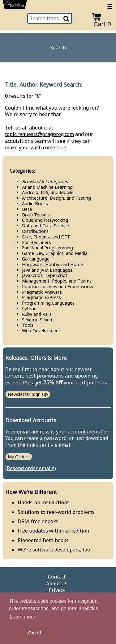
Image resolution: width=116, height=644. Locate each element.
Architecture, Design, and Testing (56, 198)
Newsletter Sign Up (28, 395)
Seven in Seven (37, 320)
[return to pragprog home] (15, 6)
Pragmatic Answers (42, 292)
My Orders (19, 457)
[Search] (67, 18)
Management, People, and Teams (57, 281)
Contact (57, 577)
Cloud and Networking (45, 220)
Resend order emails (31, 468)
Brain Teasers (36, 215)
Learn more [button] (23, 617)
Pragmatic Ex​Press (41, 297)
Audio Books (35, 204)
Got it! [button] (35, 633)
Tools (28, 325)
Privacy (57, 590)
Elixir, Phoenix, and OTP (46, 237)
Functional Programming (47, 248)
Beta (27, 209)
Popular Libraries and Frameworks (58, 286)
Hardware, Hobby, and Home (52, 264)
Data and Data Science (45, 226)
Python (29, 308)
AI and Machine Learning (47, 187)
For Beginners (37, 242)
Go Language (36, 259)
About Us (57, 584)
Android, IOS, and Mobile (48, 192)
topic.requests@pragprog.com (39, 134)
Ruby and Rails (37, 314)
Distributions (35, 231)
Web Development (41, 331)
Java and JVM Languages (47, 270)
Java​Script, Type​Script (45, 275)
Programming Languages (48, 303)
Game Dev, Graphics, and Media (55, 253)
